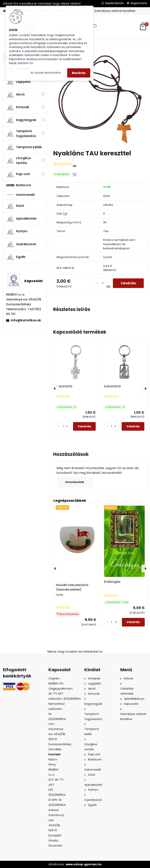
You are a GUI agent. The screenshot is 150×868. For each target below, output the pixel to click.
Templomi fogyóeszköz (21, 134)
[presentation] (55, 389)
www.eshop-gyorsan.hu (84, 864)
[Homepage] (4, 11)
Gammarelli (20, 195)
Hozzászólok (75, 482)
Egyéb (16, 257)
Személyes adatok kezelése (115, 11)
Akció (16, 94)
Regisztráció (139, 3)
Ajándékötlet (21, 218)
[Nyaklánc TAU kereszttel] (100, 99)
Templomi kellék (24, 147)
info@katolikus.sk (26, 320)
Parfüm (17, 231)
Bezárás (79, 73)
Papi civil (18, 174)
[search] (94, 28)
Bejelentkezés (115, 3)
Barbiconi (19, 185)
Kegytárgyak (21, 120)
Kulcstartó (64, 386)
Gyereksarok (21, 244)
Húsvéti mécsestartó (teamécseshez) (72, 587)
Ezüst (15, 206)
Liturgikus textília (19, 160)
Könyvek (18, 107)
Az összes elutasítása (46, 73)
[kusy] (100, 283)
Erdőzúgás (112, 582)
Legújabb (18, 82)
